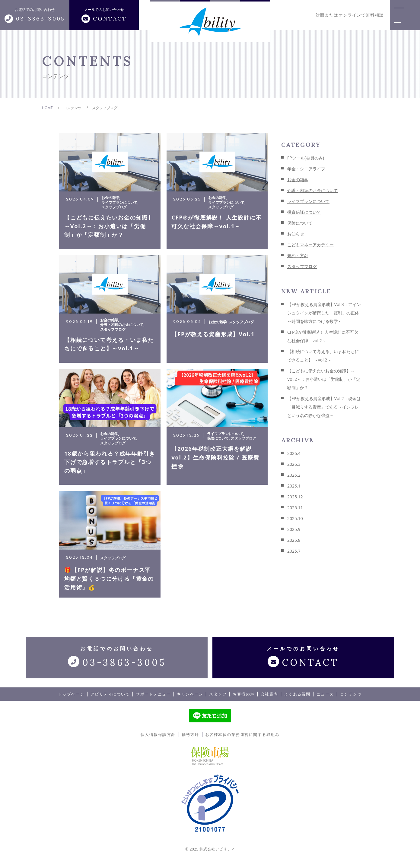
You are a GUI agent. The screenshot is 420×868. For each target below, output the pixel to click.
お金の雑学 (298, 180)
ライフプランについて (308, 201)
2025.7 (294, 551)
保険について (300, 223)
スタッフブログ (302, 266)
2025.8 (294, 540)
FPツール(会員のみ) (306, 158)
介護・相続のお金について (313, 190)
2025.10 (295, 518)
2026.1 (294, 486)
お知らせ (296, 234)
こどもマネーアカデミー (310, 245)
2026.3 (294, 464)
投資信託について (304, 212)
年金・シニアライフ (306, 169)
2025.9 (294, 529)
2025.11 (295, 508)
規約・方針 (298, 256)
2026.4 (294, 453)
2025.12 (295, 497)
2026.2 (294, 475)
